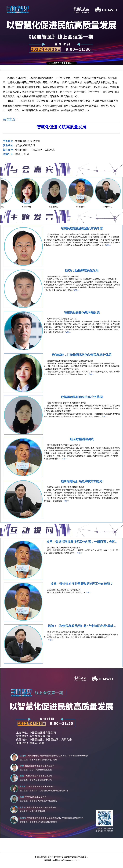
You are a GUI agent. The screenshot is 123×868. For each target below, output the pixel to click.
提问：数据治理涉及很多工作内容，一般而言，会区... (82, 542)
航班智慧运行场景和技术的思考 (82, 481)
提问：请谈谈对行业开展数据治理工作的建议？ (82, 584)
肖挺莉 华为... (31, 207)
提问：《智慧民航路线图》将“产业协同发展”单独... (82, 626)
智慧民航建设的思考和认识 (82, 313)
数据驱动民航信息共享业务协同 (82, 397)
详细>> (108, 245)
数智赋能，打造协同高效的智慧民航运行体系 (82, 355)
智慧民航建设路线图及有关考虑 (82, 228)
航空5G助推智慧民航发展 (82, 271)
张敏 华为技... (58, 207)
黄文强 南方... (85, 207)
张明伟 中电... (112, 207)
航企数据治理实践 (82, 439)
